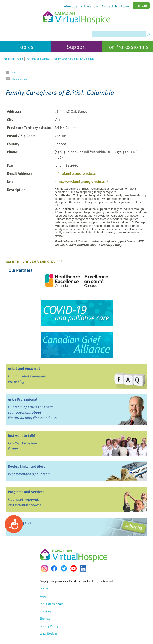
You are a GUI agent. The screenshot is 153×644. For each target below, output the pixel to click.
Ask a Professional (23, 399)
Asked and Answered (24, 368)
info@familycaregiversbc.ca (76, 173)
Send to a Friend (20, 79)
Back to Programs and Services (34, 262)
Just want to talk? (22, 435)
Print (14, 72)
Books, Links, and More (27, 466)
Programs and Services (26, 492)
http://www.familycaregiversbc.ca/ (81, 182)
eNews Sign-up (20, 523)
